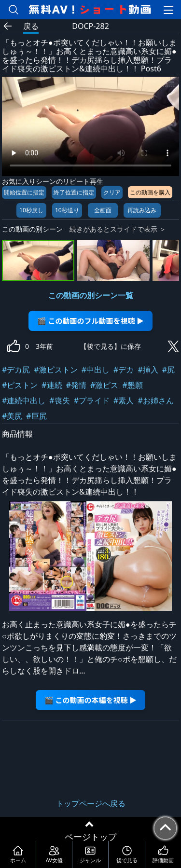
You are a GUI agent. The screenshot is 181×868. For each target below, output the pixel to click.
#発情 (76, 385)
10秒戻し (31, 210)
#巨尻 (36, 416)
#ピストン (20, 385)
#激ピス (104, 385)
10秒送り (67, 210)
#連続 (52, 385)
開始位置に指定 (24, 192)
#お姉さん (155, 400)
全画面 (103, 210)
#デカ (124, 370)
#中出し (96, 370)
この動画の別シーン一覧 (91, 295)
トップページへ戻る (91, 803)
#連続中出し (24, 400)
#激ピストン (56, 370)
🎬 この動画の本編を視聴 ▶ (90, 700)
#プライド (92, 400)
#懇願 (132, 385)
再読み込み (142, 210)
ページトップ (91, 837)
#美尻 (12, 416)
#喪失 (59, 400)
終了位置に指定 (74, 192)
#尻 (168, 370)
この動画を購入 (150, 192)
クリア (112, 192)
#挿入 (148, 370)
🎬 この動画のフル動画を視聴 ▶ (90, 321)
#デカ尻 (16, 370)
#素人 (124, 400)
